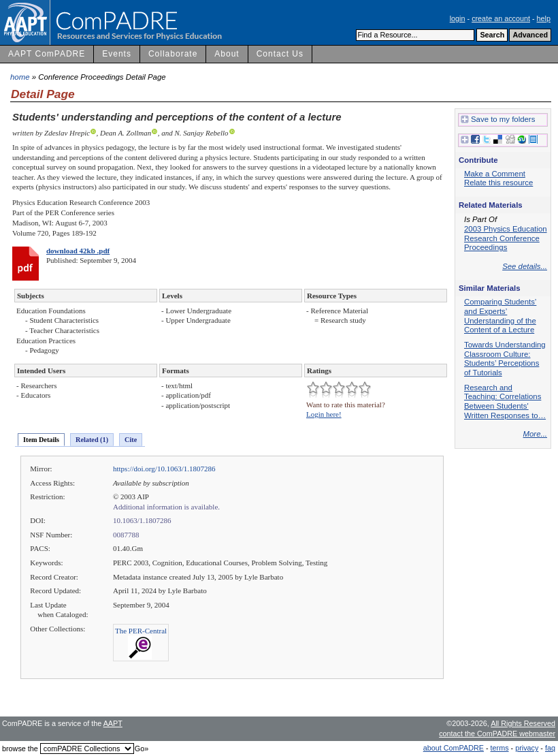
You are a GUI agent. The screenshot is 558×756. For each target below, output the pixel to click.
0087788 (126, 535)
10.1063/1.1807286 (142, 520)
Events (117, 54)
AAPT (113, 723)
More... (535, 434)
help (544, 18)
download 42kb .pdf (78, 251)
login (458, 18)
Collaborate (173, 54)
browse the (20, 749)
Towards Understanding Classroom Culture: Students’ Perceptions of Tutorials (505, 359)
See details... (525, 266)
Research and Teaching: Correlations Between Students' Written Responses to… (505, 401)
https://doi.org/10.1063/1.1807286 (164, 469)
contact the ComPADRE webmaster (497, 734)
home (20, 77)
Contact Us (280, 54)
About (227, 54)
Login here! (324, 414)
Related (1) (92, 440)
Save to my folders (498, 120)
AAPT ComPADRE (47, 54)
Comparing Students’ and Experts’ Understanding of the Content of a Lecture (500, 316)
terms (500, 748)
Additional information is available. (166, 507)
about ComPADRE (454, 748)
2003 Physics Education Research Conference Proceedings (506, 238)
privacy (527, 748)
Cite (131, 440)
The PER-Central (141, 631)
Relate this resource (498, 183)
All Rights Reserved (523, 723)
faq (550, 748)
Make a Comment (495, 174)
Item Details (41, 440)
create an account (501, 18)
